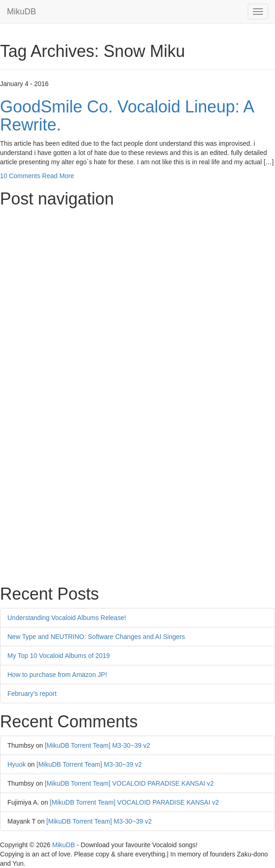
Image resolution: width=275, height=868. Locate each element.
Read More (58, 176)
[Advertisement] (137, 277)
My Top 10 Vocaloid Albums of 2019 (59, 656)
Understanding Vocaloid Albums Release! (67, 618)
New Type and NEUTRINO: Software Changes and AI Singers (96, 637)
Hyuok (17, 764)
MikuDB (21, 12)
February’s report (32, 694)
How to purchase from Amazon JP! (57, 675)
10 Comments (20, 176)
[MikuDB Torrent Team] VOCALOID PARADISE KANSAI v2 (129, 783)
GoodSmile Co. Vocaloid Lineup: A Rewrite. (127, 116)
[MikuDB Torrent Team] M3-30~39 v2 (98, 745)
